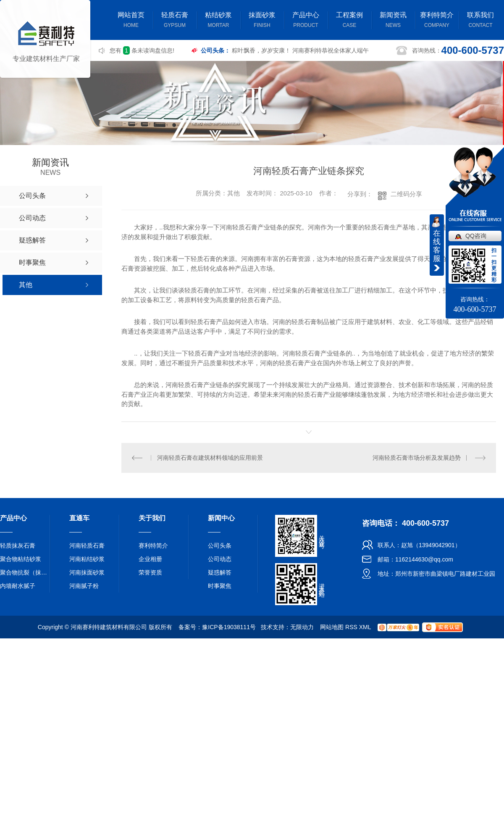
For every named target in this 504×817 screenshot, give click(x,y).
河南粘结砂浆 (87, 559)
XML (365, 627)
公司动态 (220, 559)
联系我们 (480, 21)
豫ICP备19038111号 (229, 627)
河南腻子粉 (84, 585)
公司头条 (220, 545)
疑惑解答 (220, 572)
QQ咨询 (476, 236)
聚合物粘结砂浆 (21, 559)
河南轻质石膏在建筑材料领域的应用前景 (210, 457)
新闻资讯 (393, 21)
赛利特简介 (437, 21)
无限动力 (302, 627)
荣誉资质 (150, 572)
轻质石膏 (175, 21)
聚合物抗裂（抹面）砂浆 (25, 572)
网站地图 (332, 627)
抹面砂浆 (262, 21)
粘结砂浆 (218, 21)
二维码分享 (406, 194)
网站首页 (131, 21)
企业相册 (150, 559)
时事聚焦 (220, 585)
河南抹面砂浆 (87, 572)
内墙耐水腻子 (18, 585)
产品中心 (306, 21)
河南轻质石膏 (87, 545)
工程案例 (349, 21)
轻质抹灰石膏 (18, 545)
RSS (351, 627)
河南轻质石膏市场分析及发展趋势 (417, 457)
